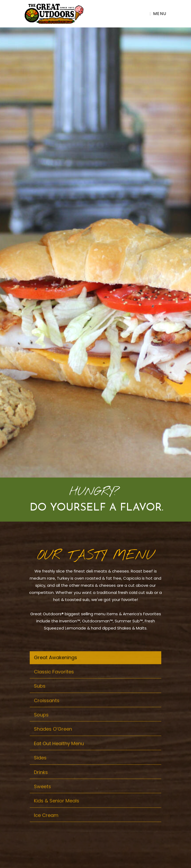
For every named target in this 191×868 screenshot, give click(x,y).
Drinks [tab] (41, 782)
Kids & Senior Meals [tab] (57, 811)
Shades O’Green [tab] (53, 739)
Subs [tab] (40, 696)
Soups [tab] (41, 725)
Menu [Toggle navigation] (158, 14)
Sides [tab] (40, 768)
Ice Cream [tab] (46, 825)
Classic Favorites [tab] (54, 682)
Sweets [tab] (42, 796)
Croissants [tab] (47, 710)
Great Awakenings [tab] (56, 667)
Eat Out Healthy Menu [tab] (59, 753)
